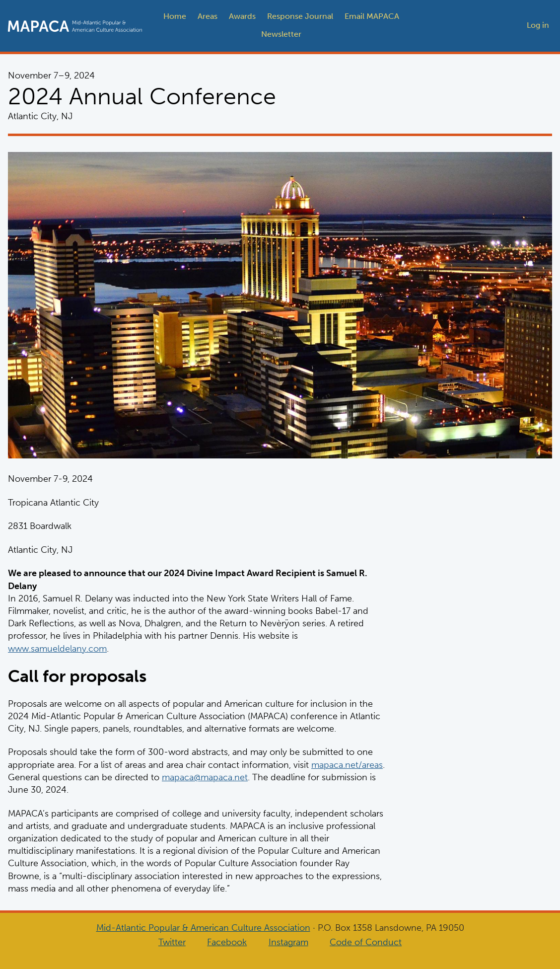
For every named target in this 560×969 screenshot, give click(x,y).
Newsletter (281, 34)
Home (175, 16)
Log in (538, 25)
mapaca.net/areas (347, 764)
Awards (242, 16)
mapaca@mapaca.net (205, 777)
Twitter (172, 942)
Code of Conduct (366, 942)
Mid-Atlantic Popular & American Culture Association (203, 928)
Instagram (288, 942)
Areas (208, 16)
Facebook (227, 942)
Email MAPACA (372, 16)
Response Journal (300, 16)
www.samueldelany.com (57, 648)
